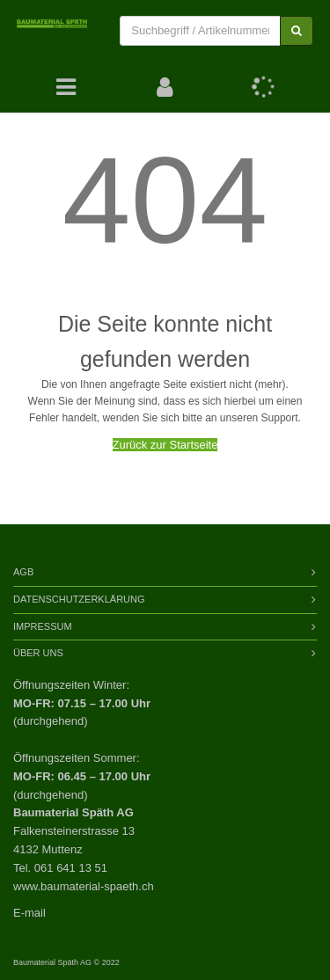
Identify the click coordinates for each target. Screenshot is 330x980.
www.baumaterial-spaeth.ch (84, 886)
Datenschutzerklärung (79, 599)
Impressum (43, 626)
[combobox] (200, 31)
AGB (23, 572)
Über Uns (38, 653)
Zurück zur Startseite (165, 445)
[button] (165, 87)
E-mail (29, 913)
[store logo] (52, 31)
